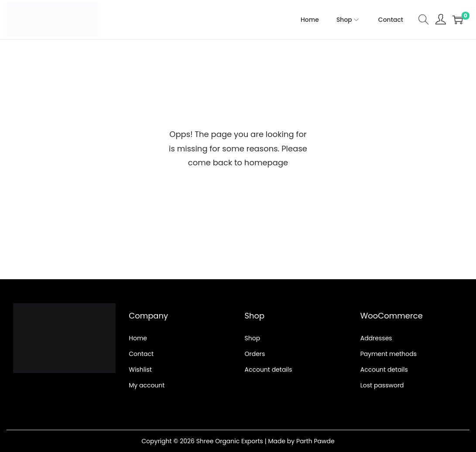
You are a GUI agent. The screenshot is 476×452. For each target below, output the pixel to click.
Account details (269, 370)
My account (147, 385)
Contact (141, 354)
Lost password (382, 385)
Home (138, 338)
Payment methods (389, 354)
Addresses (376, 338)
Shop (253, 338)
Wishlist (140, 370)
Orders (255, 354)
